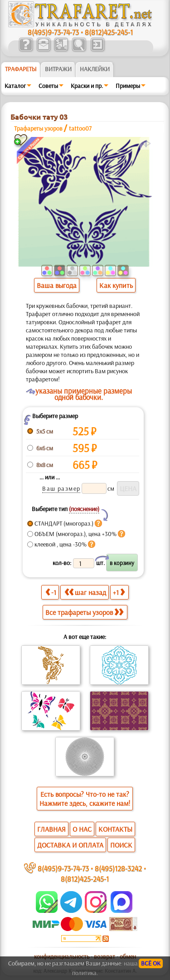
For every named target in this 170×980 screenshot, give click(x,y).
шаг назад (85, 592)
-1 (51, 592)
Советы (48, 86)
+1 (119, 592)
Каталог (15, 86)
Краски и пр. (87, 86)
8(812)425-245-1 (109, 32)
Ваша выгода (57, 285)
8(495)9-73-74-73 (53, 32)
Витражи (58, 69)
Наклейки (95, 69)
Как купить (116, 285)
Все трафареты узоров (84, 612)
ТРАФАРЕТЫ (21, 69)
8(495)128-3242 (118, 868)
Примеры (128, 86)
